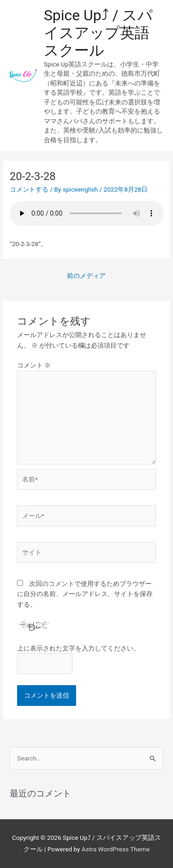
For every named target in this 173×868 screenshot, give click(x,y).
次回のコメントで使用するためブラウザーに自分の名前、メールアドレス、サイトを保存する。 (85, 594)
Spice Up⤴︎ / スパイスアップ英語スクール (98, 33)
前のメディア (86, 276)
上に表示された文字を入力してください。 (78, 648)
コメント (34, 365)
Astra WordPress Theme (116, 849)
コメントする (29, 189)
